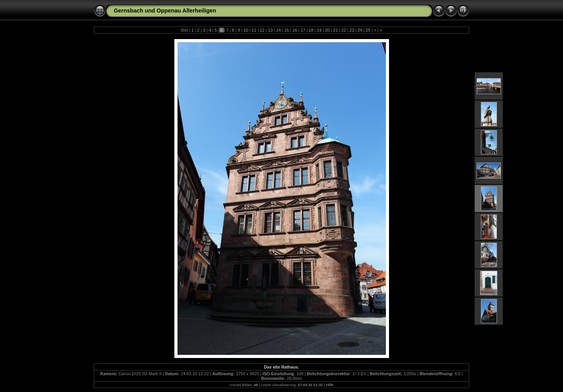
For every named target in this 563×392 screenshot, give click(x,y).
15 (287, 30)
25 (368, 30)
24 (360, 30)
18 (311, 30)
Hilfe (330, 385)
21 (335, 30)
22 (344, 30)
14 (278, 30)
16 (295, 30)
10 (246, 30)
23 (352, 30)
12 (262, 30)
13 (270, 30)
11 (254, 30)
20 (327, 30)
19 (319, 30)
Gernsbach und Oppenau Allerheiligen (165, 11)
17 (303, 30)
